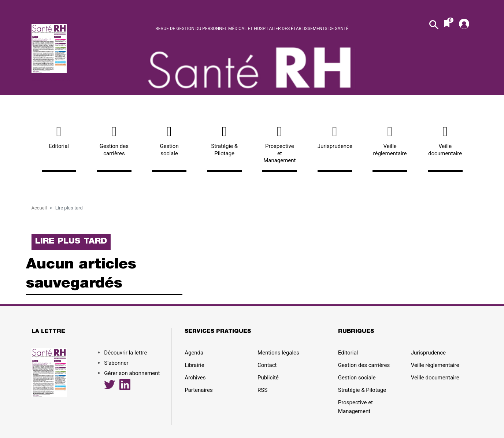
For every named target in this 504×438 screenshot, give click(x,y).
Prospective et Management (280, 144)
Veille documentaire (445, 141)
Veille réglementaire (390, 141)
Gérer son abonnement (132, 373)
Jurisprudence (335, 137)
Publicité (268, 378)
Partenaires (199, 390)
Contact (267, 365)
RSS (262, 390)
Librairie (194, 365)
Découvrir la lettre (51, 80)
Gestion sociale (169, 141)
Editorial (59, 137)
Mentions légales (278, 353)
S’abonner (116, 363)
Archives (195, 378)
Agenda (194, 353)
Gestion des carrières (114, 141)
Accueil (39, 208)
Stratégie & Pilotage (224, 141)
